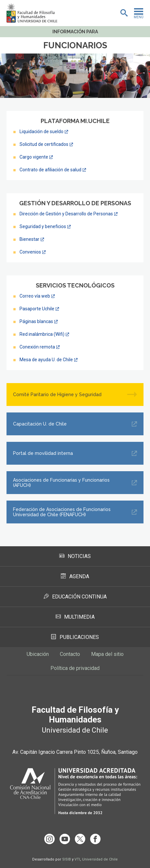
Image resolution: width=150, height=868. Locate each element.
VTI (77, 859)
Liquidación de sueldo (41, 132)
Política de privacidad (75, 668)
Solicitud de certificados (44, 144)
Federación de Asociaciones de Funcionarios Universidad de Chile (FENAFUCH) (62, 512)
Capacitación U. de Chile (40, 424)
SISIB (67, 859)
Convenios (30, 252)
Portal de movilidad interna (43, 453)
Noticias (75, 556)
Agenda (75, 576)
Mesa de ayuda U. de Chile (46, 360)
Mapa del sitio (107, 654)
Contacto (70, 654)
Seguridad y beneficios (43, 226)
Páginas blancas (36, 321)
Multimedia (75, 617)
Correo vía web (35, 296)
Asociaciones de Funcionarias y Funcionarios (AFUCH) (61, 483)
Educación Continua (75, 597)
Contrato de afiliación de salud (50, 170)
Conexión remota (37, 347)
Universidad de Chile (100, 859)
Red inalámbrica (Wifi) (42, 334)
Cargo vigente (34, 157)
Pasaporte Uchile (37, 309)
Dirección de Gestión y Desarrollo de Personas (66, 214)
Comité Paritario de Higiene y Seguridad (57, 395)
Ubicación (38, 654)
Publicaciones (75, 637)
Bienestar (29, 239)
